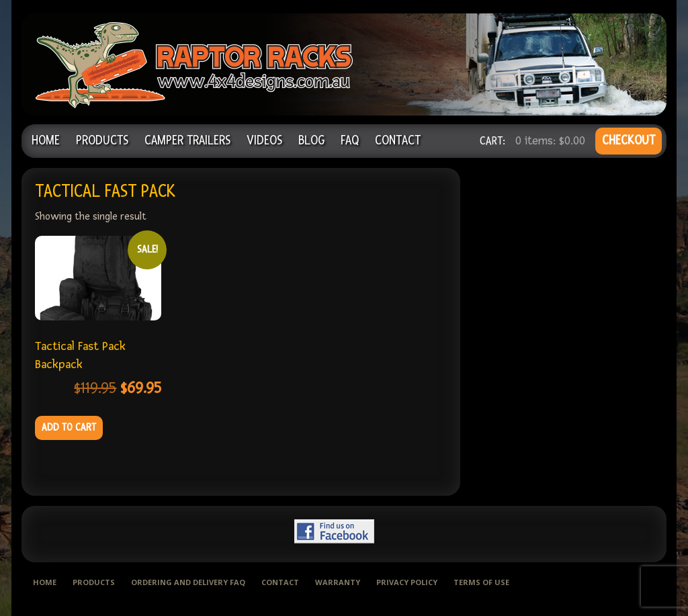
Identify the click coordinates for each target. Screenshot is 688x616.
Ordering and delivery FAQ (188, 582)
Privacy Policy (407, 582)
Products (102, 141)
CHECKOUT (629, 141)
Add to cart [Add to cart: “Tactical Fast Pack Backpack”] (69, 428)
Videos (264, 141)
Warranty (338, 582)
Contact (398, 141)
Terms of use (481, 582)
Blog (311, 141)
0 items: (550, 141)
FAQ (350, 141)
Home (46, 141)
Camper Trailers (187, 141)
